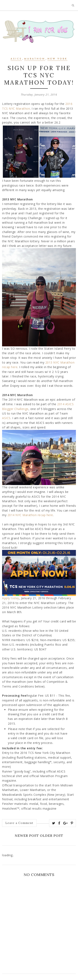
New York (57, 59)
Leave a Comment (19, 823)
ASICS (6, 418)
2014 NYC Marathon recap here (30, 515)
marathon (35, 59)
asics (16, 59)
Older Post (52, 836)
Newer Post (27, 836)
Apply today (11, 598)
